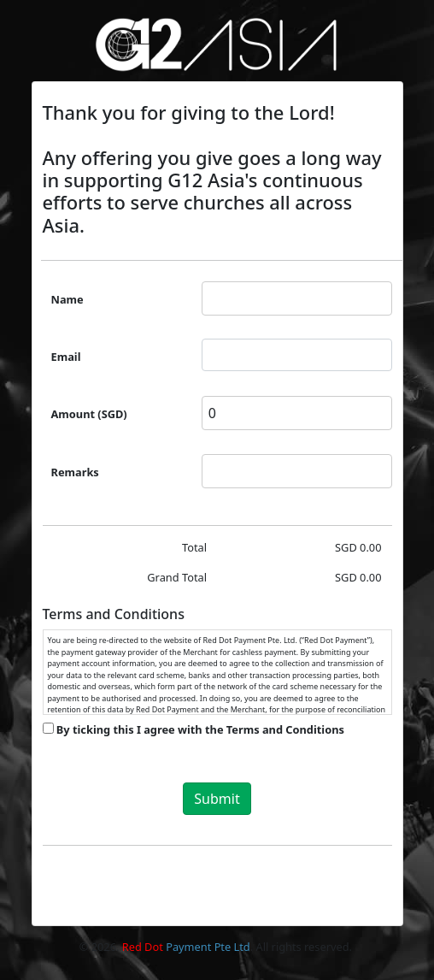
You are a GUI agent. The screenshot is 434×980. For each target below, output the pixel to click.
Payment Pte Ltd (186, 947)
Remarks (75, 472)
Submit (217, 799)
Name (67, 299)
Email (66, 357)
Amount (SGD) (89, 414)
